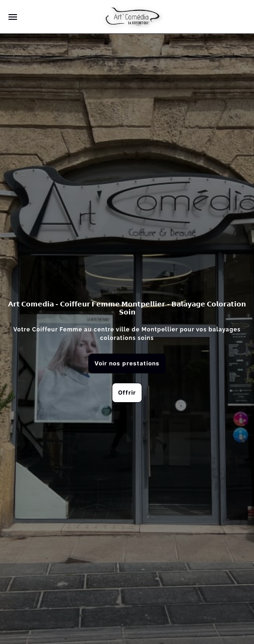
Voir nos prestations (127, 363)
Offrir (127, 392)
